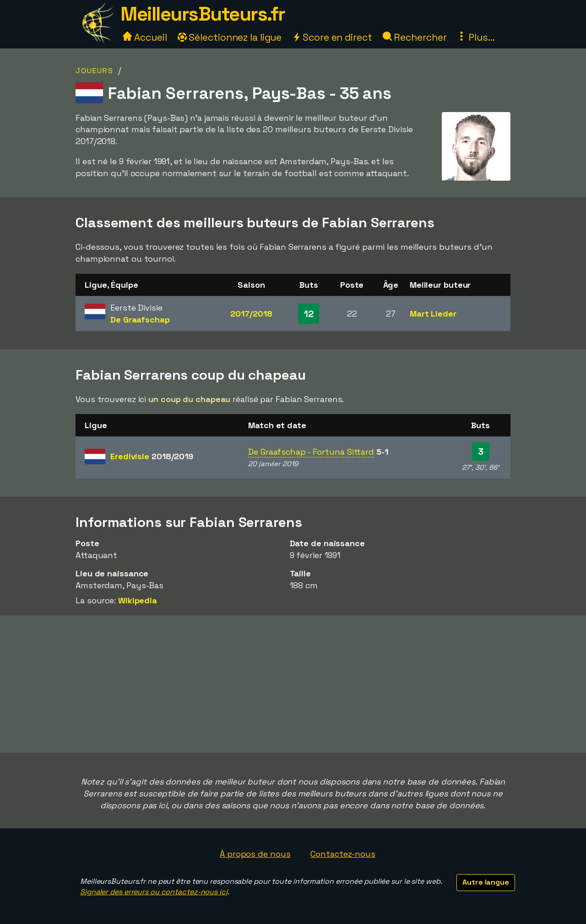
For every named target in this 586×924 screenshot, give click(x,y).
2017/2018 (251, 314)
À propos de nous (255, 854)
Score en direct (332, 37)
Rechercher (415, 37)
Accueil (145, 37)
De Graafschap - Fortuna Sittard (311, 452)
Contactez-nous (343, 854)
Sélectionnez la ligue (230, 37)
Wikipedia (138, 600)
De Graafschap (140, 320)
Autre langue (486, 882)
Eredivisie (152, 456)
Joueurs (95, 71)
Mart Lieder (433, 314)
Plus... (476, 37)
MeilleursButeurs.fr (203, 14)
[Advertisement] (293, 684)
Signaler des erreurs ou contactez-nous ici (154, 892)
